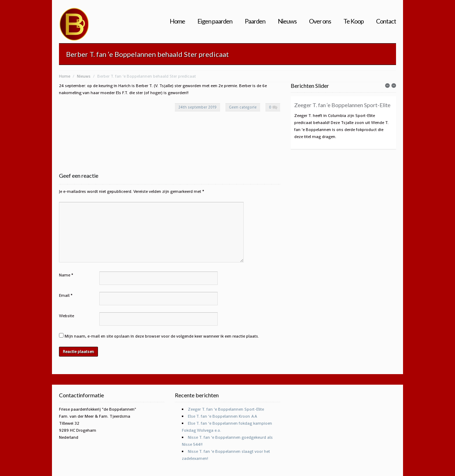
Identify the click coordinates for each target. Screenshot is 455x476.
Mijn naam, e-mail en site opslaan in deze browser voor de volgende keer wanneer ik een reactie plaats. (162, 336)
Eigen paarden (215, 21)
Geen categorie (243, 107)
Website (67, 316)
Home (177, 21)
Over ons (320, 21)
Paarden (255, 21)
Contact (386, 21)
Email (64, 295)
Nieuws (287, 21)
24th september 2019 (197, 107)
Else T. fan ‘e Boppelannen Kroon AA (223, 416)
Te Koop (354, 21)
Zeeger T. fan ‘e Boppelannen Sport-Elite (342, 105)
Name (65, 275)
